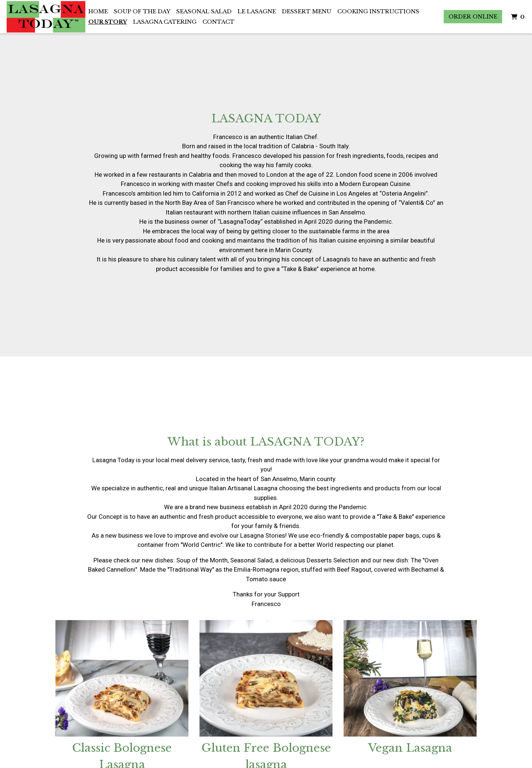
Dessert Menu (307, 11)
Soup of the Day (142, 11)
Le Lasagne (257, 11)
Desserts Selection (333, 560)
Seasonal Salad (204, 11)
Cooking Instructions (378, 11)
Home (98, 11)
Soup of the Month (202, 560)
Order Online (473, 16)
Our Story (108, 22)
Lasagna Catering (165, 22)
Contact (219, 22)
